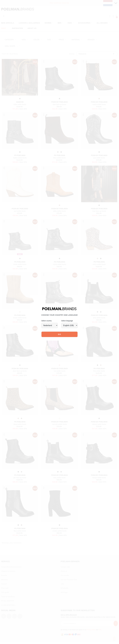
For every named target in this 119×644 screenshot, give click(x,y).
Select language (67, 321)
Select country (47, 321)
